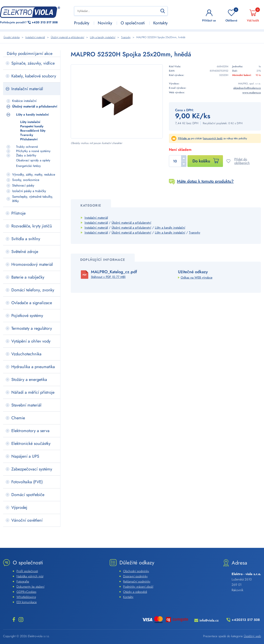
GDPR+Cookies (26, 592)
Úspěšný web (252, 636)
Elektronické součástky (31, 444)
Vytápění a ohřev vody (31, 341)
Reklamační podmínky (137, 581)
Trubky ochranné (27, 147)
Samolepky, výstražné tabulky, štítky (33, 199)
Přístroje (18, 213)
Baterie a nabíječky (28, 277)
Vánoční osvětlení (27, 520)
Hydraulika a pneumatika (33, 367)
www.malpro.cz (252, 93)
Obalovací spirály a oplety (33, 160)
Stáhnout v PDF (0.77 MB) (108, 277)
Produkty (82, 23)
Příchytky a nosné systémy (33, 151)
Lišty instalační (30, 122)
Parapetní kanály (32, 126)
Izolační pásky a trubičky (29, 191)
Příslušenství (29, 139)
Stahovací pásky (23, 185)
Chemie (18, 418)
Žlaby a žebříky (26, 155)
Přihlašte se (184, 138)
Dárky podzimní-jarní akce (30, 54)
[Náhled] (117, 101)
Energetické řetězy (28, 166)
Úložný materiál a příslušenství (35, 106)
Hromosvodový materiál (32, 264)
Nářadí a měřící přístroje (33, 392)
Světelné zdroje (25, 252)
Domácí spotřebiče (28, 495)
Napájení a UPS (25, 456)
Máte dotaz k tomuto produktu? (205, 181)
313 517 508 (45, 22)
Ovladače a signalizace (32, 303)
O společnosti (133, 23)
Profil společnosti (27, 571)
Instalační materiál (27, 89)
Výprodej (19, 508)
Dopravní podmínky (135, 576)
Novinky (105, 23)
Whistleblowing (26, 597)
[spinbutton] (178, 161)
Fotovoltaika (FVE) (27, 482)
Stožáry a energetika (29, 380)
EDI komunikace (27, 602)
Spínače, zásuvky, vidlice (33, 63)
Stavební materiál (26, 405)
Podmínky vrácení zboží (138, 587)
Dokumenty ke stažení (30, 587)
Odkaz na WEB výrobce (197, 278)
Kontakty (160, 23)
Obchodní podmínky (136, 571)
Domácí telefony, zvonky (33, 290)
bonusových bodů (213, 138)
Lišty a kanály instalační (32, 115)
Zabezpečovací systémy (32, 469)
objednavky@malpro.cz (247, 88)
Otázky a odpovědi (135, 592)
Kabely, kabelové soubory (34, 76)
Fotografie (23, 581)
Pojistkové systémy (27, 316)
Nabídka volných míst (30, 576)
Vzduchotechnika (26, 354)
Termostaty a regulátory (32, 328)
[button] (184, 158)
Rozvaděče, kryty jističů (32, 226)
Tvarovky (27, 135)
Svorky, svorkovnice (26, 180)
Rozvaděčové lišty (33, 131)
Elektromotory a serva (30, 431)
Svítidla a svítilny (26, 239)
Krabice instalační (24, 101)
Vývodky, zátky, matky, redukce (34, 174)
